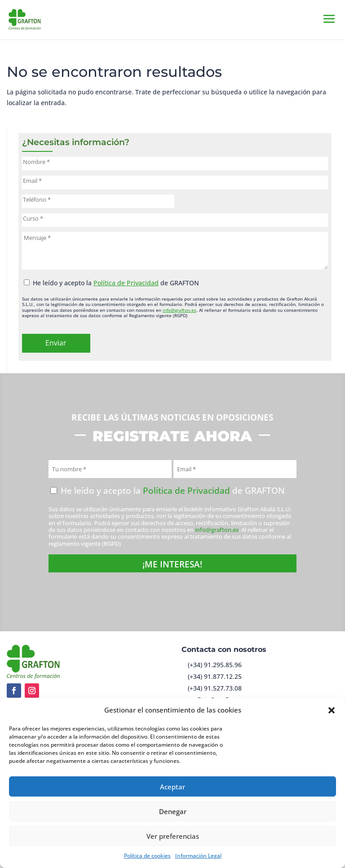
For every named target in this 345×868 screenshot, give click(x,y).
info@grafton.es (179, 310)
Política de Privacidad (126, 283)
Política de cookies (147, 856)
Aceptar (172, 787)
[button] (332, 710)
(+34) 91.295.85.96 (215, 665)
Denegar (173, 811)
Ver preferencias (173, 836)
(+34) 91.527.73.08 (215, 688)
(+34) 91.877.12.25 (215, 676)
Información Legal (198, 856)
